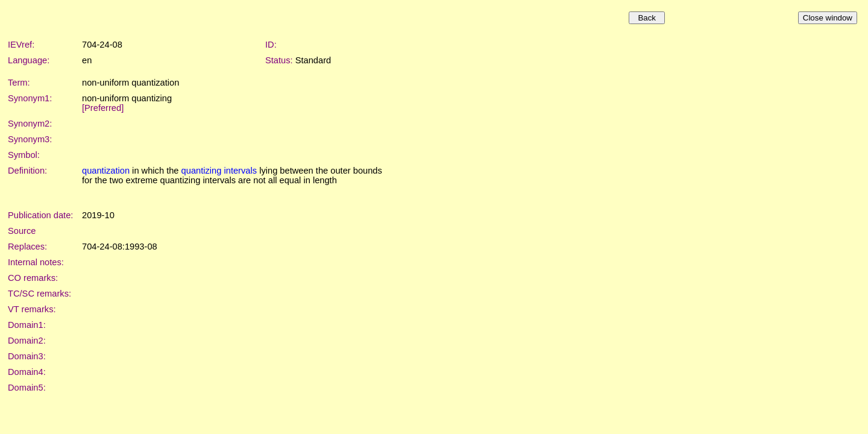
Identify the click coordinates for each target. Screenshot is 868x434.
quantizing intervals (219, 171)
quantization (106, 171)
